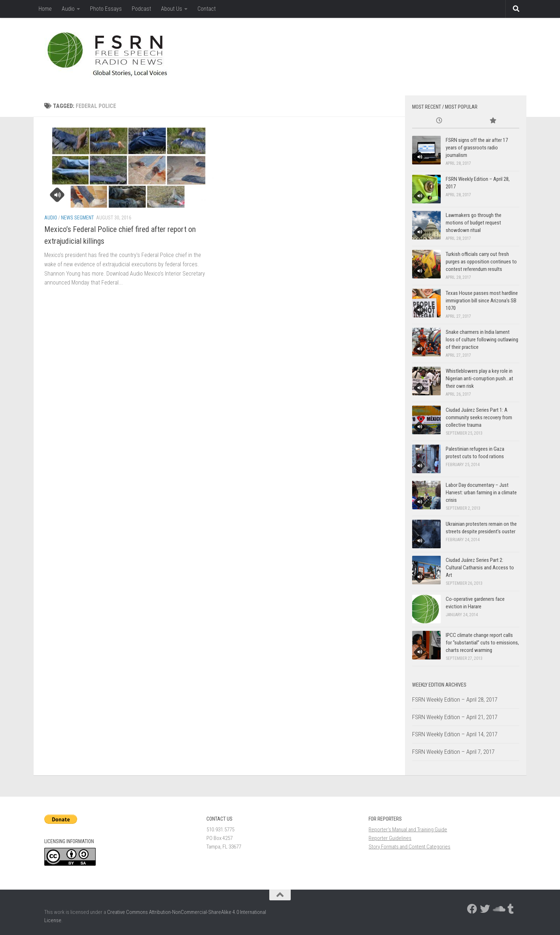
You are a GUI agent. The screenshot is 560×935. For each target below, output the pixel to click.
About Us (172, 9)
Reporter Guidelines (390, 838)
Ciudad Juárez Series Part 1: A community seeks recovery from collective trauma (479, 417)
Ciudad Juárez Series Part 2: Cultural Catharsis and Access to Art (480, 568)
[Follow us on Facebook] (472, 909)
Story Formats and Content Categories (409, 847)
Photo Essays (106, 9)
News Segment (77, 218)
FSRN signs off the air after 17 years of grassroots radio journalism (477, 148)
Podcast (141, 9)
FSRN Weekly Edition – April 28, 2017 (455, 699)
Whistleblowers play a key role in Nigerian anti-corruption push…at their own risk (479, 379)
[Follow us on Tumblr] (511, 909)
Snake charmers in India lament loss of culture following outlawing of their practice (482, 340)
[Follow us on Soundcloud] (498, 909)
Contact (207, 9)
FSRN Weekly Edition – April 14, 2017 (455, 734)
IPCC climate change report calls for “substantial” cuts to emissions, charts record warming (482, 643)
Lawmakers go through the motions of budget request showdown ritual (474, 223)
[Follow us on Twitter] (485, 909)
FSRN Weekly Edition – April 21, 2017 (455, 717)
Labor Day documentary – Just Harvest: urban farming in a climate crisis (481, 493)
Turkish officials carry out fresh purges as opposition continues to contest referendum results (481, 262)
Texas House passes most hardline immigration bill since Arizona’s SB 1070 (482, 301)
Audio (68, 9)
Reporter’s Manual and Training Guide (408, 830)
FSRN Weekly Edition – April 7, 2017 (453, 752)
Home (45, 9)
